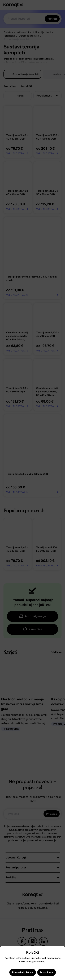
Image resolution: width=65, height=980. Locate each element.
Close (4, 951)
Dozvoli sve (47, 972)
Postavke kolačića (23, 972)
